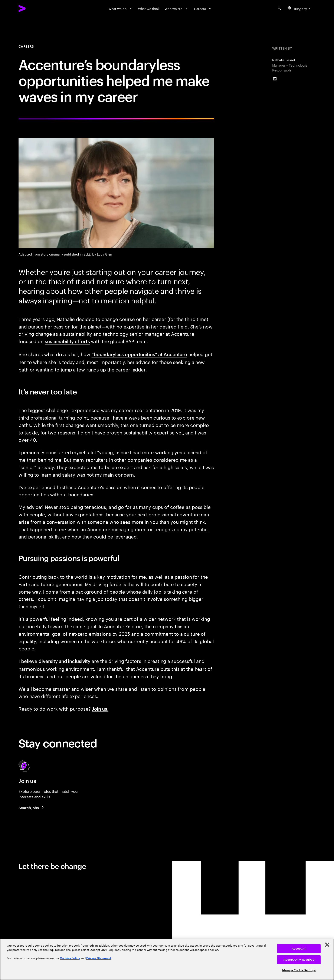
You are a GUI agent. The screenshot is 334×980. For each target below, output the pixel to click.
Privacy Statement (99, 958)
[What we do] (121, 8)
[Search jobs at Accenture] (32, 807)
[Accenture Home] (33, 8)
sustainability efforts (67, 341)
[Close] (327, 945)
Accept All (299, 949)
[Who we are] (177, 8)
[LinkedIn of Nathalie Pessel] (275, 79)
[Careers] (203, 8)
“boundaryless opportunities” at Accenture (139, 354)
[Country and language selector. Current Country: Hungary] (300, 8)
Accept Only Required (299, 960)
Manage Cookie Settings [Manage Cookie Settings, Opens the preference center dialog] (299, 970)
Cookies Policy (70, 958)
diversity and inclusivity (64, 661)
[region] (167, 959)
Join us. (100, 709)
